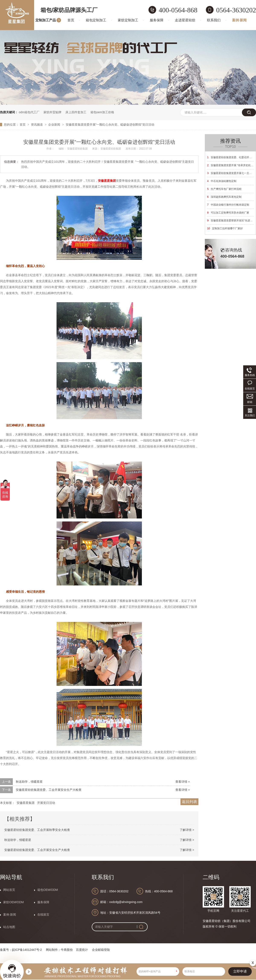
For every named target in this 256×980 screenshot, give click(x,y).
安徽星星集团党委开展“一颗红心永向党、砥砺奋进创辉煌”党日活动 (110, 125)
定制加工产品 (46, 20)
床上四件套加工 (76, 112)
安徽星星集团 (26, 803)
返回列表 (189, 802)
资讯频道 (37, 125)
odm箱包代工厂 (29, 112)
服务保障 (157, 20)
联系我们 (214, 20)
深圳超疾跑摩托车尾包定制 (224, 197)
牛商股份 (67, 950)
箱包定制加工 (96, 20)
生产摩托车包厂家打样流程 (224, 189)
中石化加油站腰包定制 (222, 181)
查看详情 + (183, 782)
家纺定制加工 (128, 20)
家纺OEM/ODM (13, 902)
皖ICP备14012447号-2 (27, 950)
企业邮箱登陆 (101, 950)
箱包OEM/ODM (48, 890)
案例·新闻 (239, 20)
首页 (71, 20)
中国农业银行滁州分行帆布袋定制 (228, 205)
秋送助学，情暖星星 (29, 782)
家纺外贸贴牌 (52, 112)
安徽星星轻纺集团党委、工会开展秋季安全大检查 (37, 830)
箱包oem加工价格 (102, 112)
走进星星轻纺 (185, 20)
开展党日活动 (46, 803)
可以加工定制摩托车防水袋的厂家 (228, 213)
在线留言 (43, 915)
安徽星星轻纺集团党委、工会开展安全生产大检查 (49, 790)
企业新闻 (55, 125)
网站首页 (9, 890)
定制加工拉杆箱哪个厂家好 (225, 228)
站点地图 (9, 927)
